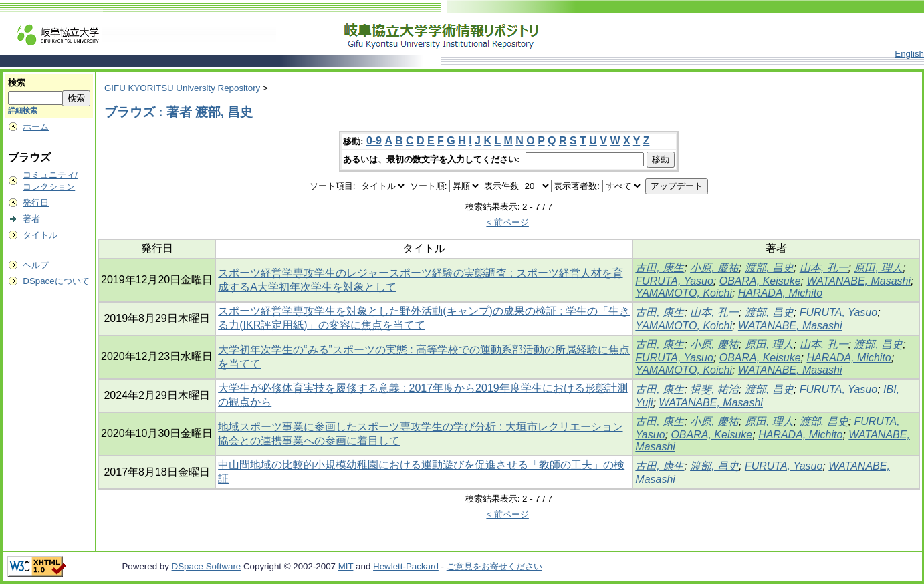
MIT (346, 566)
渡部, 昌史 (769, 268)
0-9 (374, 141)
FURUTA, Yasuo (674, 281)
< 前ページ (507, 222)
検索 (17, 83)
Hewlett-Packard (406, 566)
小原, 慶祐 (714, 268)
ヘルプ (36, 265)
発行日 (36, 203)
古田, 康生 (660, 268)
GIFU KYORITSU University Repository (182, 88)
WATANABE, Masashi (858, 281)
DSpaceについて (56, 281)
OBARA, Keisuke (760, 281)
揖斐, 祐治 (714, 389)
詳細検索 (23, 110)
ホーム (36, 127)
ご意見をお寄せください (494, 566)
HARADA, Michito (780, 293)
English (909, 54)
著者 (31, 219)
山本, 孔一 (824, 268)
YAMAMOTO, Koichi (684, 293)
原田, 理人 (878, 268)
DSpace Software (207, 566)
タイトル (40, 235)
